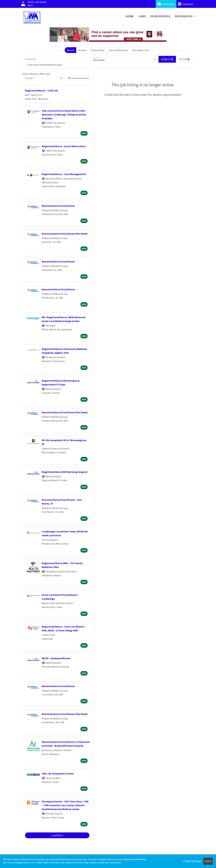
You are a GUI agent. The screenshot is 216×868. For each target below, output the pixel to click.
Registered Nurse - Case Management (64, 174)
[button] (184, 59)
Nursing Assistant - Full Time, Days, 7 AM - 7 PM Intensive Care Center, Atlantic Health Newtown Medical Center (65, 805)
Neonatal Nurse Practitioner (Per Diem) (65, 234)
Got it (208, 861)
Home (130, 16)
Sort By (29, 78)
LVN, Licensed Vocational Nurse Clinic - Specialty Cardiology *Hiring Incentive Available (64, 114)
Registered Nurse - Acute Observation (64, 146)
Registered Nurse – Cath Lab (41, 90)
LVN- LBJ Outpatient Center (58, 774)
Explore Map (98, 50)
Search (70, 50)
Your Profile (161, 16)
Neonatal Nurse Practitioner (58, 206)
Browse (82, 50)
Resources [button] (184, 16)
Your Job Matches (118, 50)
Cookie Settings (192, 861)
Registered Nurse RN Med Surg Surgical (65, 472)
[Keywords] (57, 59)
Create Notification (78, 78)
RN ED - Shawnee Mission (56, 658)
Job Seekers (166, 4)
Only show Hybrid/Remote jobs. (45, 65)
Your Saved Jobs (141, 50)
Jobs (142, 16)
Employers (186, 4)
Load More (57, 835)
